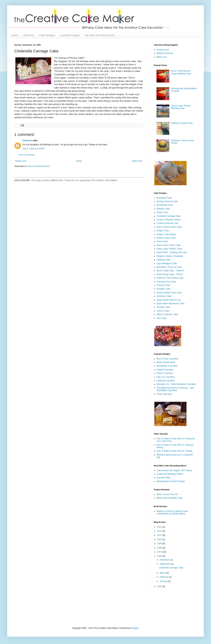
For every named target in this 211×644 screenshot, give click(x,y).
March (163, 573)
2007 (160, 552)
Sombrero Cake (164, 296)
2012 (160, 531)
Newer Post (21, 161)
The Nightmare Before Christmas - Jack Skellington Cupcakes (175, 389)
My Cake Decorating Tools (100, 35)
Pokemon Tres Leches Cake (170, 278)
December (165, 560)
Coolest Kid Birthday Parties (170, 474)
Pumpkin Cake (163, 289)
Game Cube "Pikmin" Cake (169, 249)
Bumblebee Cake (165, 205)
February (164, 577)
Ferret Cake (162, 241)
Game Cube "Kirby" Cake (169, 245)
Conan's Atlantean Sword (168, 220)
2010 (160, 539)
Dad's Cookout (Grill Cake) (169, 227)
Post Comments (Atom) (39, 166)
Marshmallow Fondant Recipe (171, 481)
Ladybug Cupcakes (166, 381)
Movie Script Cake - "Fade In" (170, 271)
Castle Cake (162, 212)
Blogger (135, 628)
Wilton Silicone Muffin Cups (170, 498)
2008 (160, 548)
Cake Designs (47, 35)
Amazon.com (163, 50)
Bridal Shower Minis (166, 362)
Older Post (137, 161)
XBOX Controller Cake (167, 314)
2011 (160, 535)
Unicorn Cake (163, 311)
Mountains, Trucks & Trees (169, 267)
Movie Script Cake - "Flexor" (170, 274)
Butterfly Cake (163, 209)
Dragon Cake (163, 231)
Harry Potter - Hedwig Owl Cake (172, 252)
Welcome (29, 35)
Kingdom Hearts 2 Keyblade (170, 256)
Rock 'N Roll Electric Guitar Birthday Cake (181, 72)
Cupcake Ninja (163, 478)
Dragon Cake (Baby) (166, 234)
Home (15, 35)
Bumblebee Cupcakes (167, 366)
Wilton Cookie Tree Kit (167, 494)
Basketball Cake (164, 198)
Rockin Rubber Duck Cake (169, 293)
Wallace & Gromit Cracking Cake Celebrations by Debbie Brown (172, 512)
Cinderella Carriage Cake (169, 216)
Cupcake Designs (70, 35)
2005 (160, 586)
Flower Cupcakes (165, 373)
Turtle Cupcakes (164, 394)
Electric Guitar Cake (166, 238)
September (165, 564)
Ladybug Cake (163, 260)
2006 (160, 556)
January (164, 581)
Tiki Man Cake (163, 307)
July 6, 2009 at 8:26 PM (33, 149)
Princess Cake (163, 285)
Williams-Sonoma (165, 53)
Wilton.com (162, 57)
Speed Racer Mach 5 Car (169, 300)
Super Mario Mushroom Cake (170, 304)
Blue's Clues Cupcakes (167, 359)
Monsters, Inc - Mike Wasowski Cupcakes (176, 384)
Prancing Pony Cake (166, 282)
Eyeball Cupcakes (165, 370)
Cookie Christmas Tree (167, 223)
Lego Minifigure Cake (167, 263)
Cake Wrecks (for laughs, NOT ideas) (174, 470)
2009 (160, 544)
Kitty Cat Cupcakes (166, 377)
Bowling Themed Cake (182, 123)
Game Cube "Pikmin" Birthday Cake (181, 107)
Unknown (27, 140)
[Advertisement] (56, 610)
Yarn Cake (161, 318)
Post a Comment (27, 155)
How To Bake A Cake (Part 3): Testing (174, 451)
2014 (160, 527)
